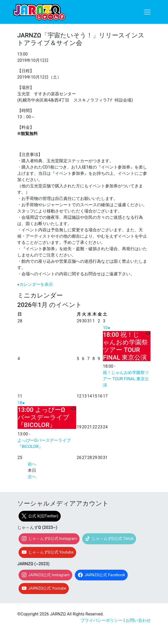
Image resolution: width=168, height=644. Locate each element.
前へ (32, 464)
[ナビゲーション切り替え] (147, 12)
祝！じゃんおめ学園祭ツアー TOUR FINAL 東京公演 (126, 379)
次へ (32, 477)
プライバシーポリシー (102, 620)
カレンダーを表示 (36, 284)
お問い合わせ (138, 620)
